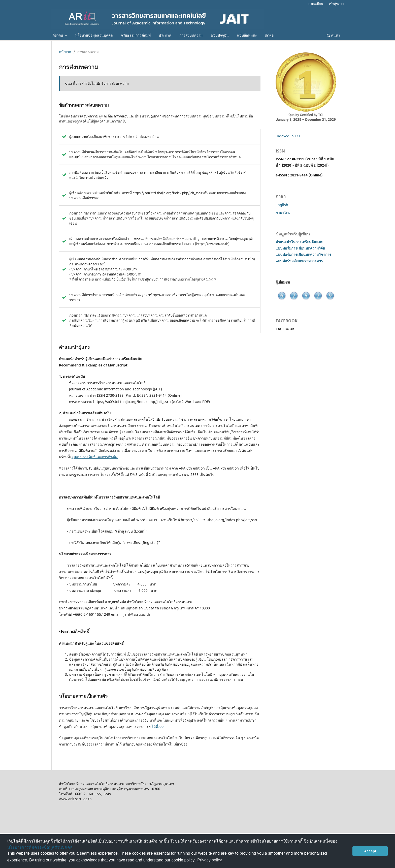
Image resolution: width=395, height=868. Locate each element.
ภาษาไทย (283, 212)
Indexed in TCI (288, 136)
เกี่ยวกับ (58, 35)
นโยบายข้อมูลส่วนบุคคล (94, 35)
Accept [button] (370, 851)
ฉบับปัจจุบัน (220, 35)
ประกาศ (165, 35)
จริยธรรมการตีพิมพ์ (136, 35)
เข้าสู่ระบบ (336, 4)
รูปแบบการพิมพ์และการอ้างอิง (95, 457)
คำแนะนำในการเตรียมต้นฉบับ (299, 242)
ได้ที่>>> (158, 726)
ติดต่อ (269, 35)
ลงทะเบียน (316, 4)
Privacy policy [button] (210, 860)
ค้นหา (333, 35)
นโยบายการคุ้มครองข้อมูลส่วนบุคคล (40, 847)
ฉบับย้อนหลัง (247, 35)
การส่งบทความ (191, 35)
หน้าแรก (65, 52)
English (282, 205)
